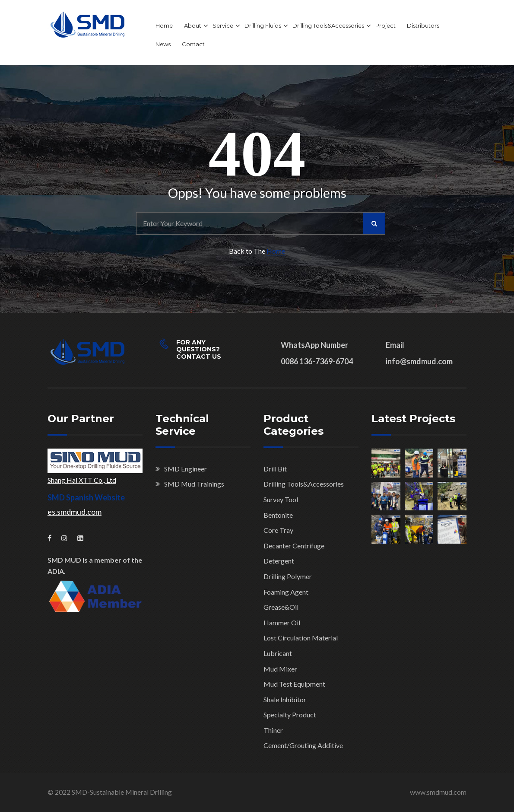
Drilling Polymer (288, 576)
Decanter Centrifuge (294, 546)
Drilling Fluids (263, 25)
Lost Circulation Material (301, 638)
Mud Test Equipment (294, 684)
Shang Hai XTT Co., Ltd (82, 480)
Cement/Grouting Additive (303, 745)
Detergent (279, 561)
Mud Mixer (280, 669)
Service (223, 25)
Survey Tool (281, 499)
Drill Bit (275, 469)
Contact (193, 44)
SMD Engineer (186, 469)
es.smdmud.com (75, 512)
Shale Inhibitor (285, 699)
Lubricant (278, 653)
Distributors (423, 25)
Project (385, 25)
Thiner (273, 730)
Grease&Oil (281, 607)
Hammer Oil (282, 623)
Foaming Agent (286, 592)
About (193, 25)
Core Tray (278, 530)
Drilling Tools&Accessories (328, 25)
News (163, 44)
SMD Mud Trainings (194, 484)
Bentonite (278, 515)
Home (164, 25)
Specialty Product (290, 715)
